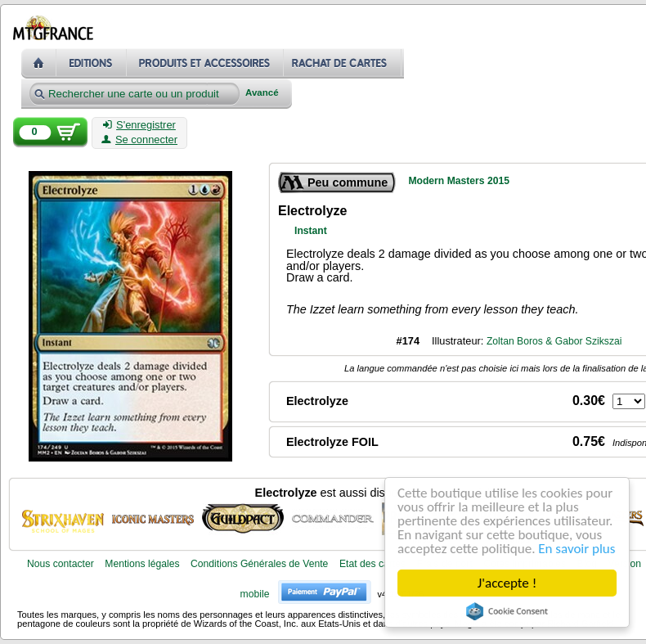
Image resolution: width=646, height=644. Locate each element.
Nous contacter (61, 564)
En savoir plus (576, 549)
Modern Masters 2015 (459, 181)
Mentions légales (142, 564)
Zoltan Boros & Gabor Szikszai (554, 341)
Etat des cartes (372, 564)
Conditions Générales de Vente (259, 564)
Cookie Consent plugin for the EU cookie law (507, 611)
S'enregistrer (139, 125)
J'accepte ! (507, 583)
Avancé (262, 93)
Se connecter (139, 140)
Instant (311, 231)
